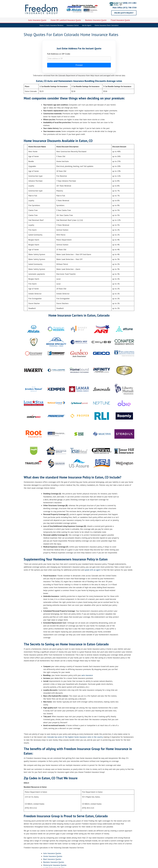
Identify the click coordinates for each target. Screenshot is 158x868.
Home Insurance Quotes (53, 857)
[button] (124, 13)
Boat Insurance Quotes (52, 860)
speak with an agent (93, 571)
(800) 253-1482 (123, 3)
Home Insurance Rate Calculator (107, 25)
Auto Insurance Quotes (52, 854)
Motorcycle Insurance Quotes (55, 866)
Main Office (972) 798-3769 (125, 8)
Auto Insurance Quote (37, 20)
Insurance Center (73, 25)
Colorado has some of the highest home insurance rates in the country (75, 738)
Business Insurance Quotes (54, 863)
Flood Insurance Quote (120, 20)
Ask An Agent (87, 25)
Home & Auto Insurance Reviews (51, 25)
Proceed (79, 66)
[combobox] (79, 59)
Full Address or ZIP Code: (59, 54)
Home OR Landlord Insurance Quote (66, 20)
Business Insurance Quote (96, 20)
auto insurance (87, 676)
